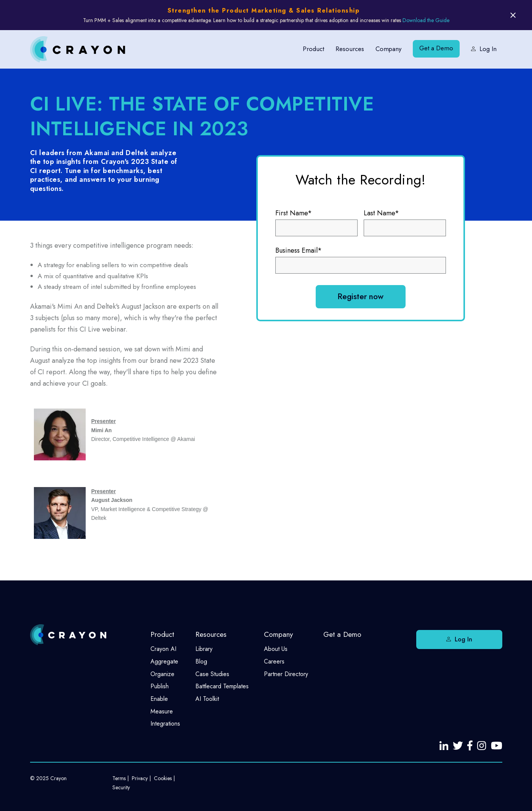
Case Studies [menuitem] (212, 674)
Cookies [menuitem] (163, 778)
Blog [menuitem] (201, 661)
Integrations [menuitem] (165, 724)
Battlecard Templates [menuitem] (222, 686)
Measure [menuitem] (162, 711)
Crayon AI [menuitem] (163, 649)
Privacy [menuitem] (140, 778)
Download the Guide (426, 20)
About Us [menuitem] (276, 649)
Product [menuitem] (312, 49)
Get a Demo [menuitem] (436, 48)
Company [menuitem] (388, 49)
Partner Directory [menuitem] (286, 674)
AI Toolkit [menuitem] (207, 699)
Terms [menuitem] (119, 778)
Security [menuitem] (121, 787)
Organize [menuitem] (162, 674)
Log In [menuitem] (488, 49)
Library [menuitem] (204, 649)
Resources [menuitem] (348, 49)
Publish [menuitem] (160, 686)
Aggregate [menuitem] (164, 661)
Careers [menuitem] (274, 661)
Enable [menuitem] (159, 699)
